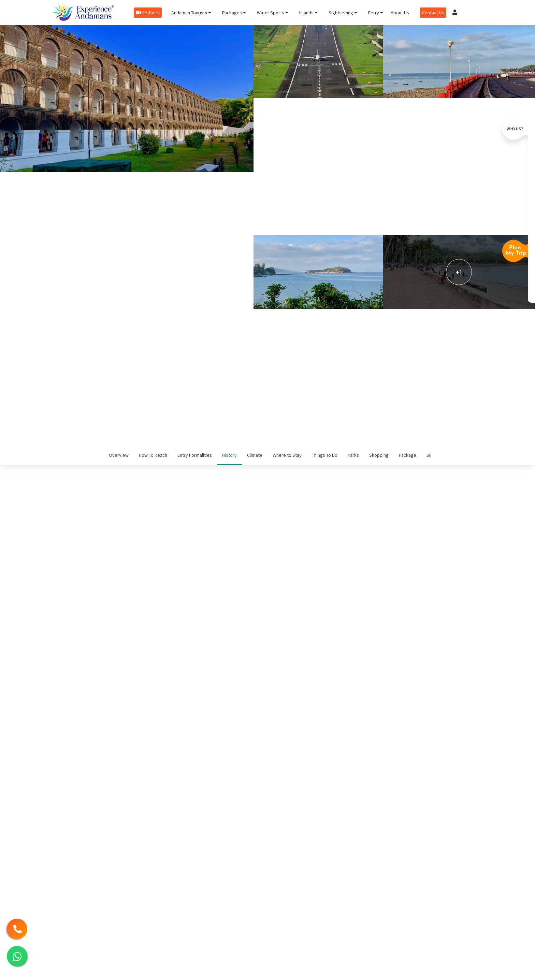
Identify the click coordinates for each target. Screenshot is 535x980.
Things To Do (325, 455)
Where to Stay (287, 455)
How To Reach (153, 455)
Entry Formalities (195, 455)
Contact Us (433, 13)
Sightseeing (343, 13)
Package (408, 455)
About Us (400, 13)
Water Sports (273, 13)
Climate (255, 455)
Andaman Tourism (191, 13)
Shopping (379, 455)
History (229, 455)
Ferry (376, 13)
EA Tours (148, 13)
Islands (308, 13)
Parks (353, 455)
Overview (119, 455)
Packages (234, 13)
